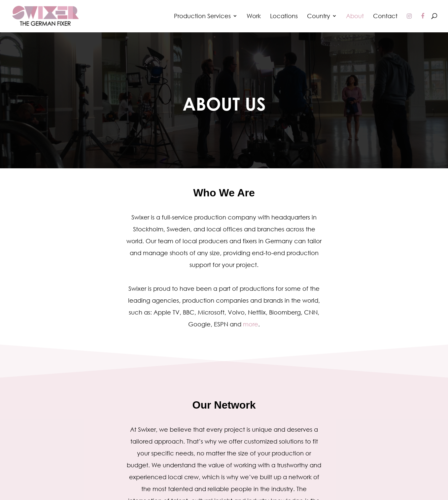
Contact (385, 17)
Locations (284, 17)
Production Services (202, 17)
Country (319, 17)
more (251, 324)
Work (254, 17)
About (355, 17)
